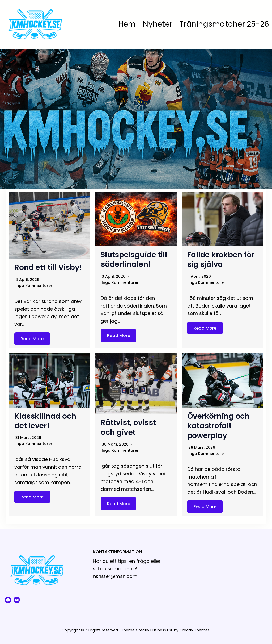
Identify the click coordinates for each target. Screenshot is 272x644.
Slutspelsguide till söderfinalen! (134, 259)
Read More (32, 339)
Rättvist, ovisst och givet (128, 427)
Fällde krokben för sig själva (221, 259)
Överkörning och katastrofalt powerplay (218, 426)
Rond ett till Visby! (48, 267)
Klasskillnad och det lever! (45, 421)
